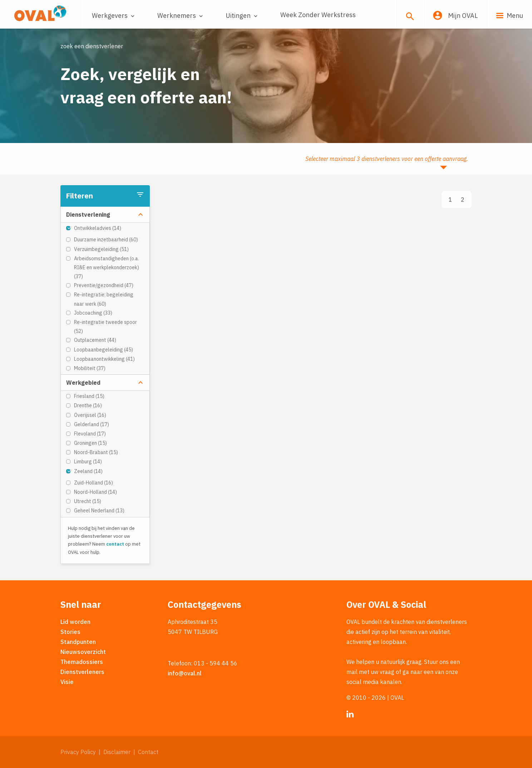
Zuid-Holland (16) (93, 483)
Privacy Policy (78, 752)
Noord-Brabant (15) (96, 452)
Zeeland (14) (88, 471)
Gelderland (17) (92, 424)
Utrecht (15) (88, 501)
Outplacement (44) (95, 340)
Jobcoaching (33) (93, 313)
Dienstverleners (82, 672)
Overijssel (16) (90, 415)
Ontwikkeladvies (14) (98, 228)
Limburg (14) (88, 462)
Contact (148, 752)
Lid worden (75, 622)
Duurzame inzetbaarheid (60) (106, 240)
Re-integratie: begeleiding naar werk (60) (104, 299)
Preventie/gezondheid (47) (104, 285)
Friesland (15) (89, 396)
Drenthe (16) (88, 405)
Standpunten (78, 642)
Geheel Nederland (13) (99, 511)
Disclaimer (117, 752)
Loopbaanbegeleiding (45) (104, 350)
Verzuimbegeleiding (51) (101, 249)
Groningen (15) (90, 443)
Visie (67, 682)
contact (115, 544)
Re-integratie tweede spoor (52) (105, 327)
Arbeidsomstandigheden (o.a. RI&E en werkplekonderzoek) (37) (107, 267)
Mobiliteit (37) (90, 368)
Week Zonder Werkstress (318, 15)
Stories (70, 632)
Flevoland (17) (90, 434)
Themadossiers (82, 662)
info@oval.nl (185, 673)
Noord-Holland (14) (95, 492)
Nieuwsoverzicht (83, 652)
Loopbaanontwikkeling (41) (104, 359)
